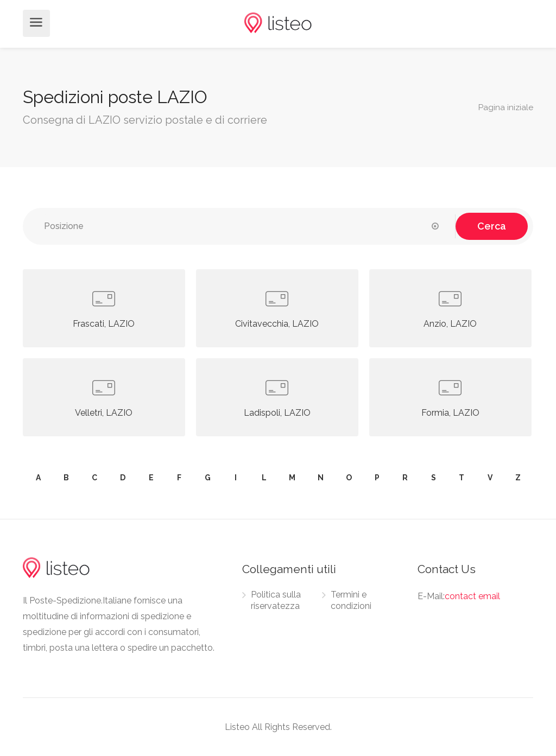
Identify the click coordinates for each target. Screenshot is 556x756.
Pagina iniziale (506, 107)
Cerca (492, 226)
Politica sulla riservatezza (276, 600)
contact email (472, 596)
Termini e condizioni (351, 600)
